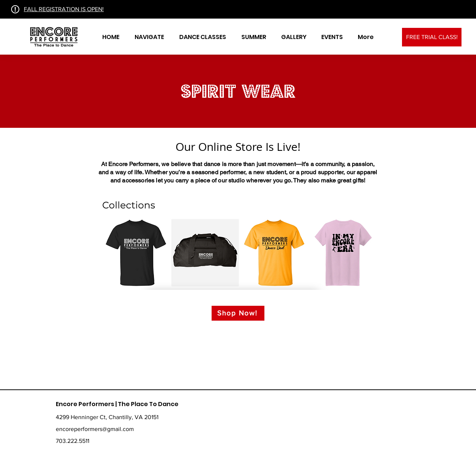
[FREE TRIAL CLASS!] (432, 37)
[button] (149, 37)
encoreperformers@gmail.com (95, 429)
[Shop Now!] (238, 313)
